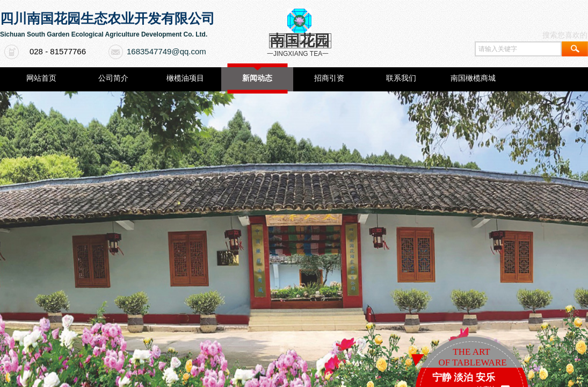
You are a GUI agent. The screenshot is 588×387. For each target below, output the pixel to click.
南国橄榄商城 (473, 78)
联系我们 (401, 78)
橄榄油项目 (185, 78)
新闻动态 (257, 78)
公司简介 (113, 78)
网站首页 (41, 78)
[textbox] (518, 49)
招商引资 (329, 78)
